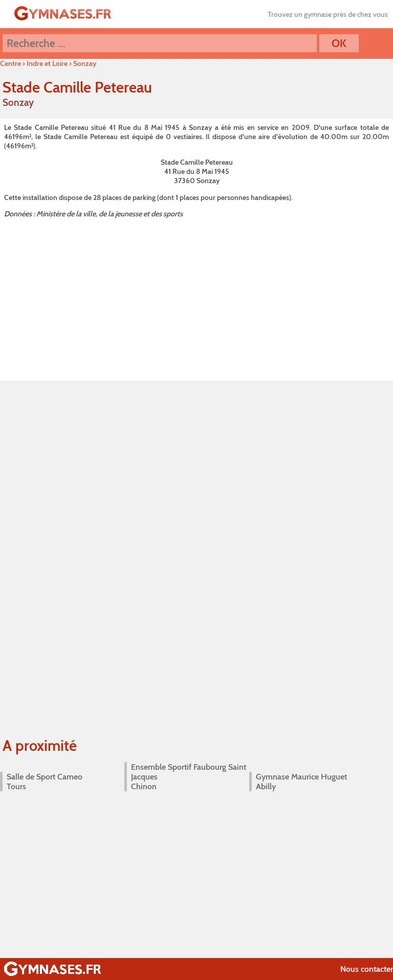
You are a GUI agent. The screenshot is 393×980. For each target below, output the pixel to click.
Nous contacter (367, 969)
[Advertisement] (196, 298)
